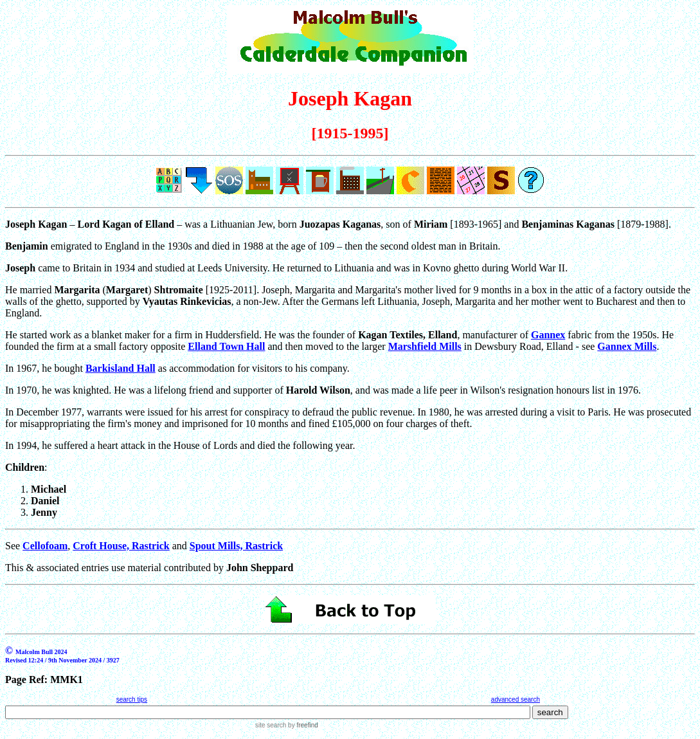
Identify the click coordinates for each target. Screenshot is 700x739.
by (302, 725)
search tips (132, 699)
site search (271, 725)
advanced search (516, 699)
